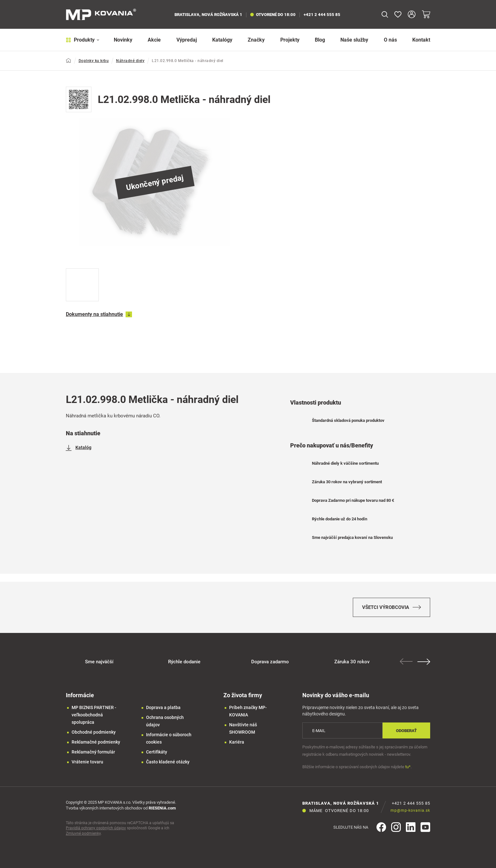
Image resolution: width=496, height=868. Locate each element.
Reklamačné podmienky (96, 742)
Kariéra (237, 742)
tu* (408, 767)
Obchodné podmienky (94, 732)
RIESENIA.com (162, 808)
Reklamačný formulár (93, 752)
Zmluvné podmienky (83, 833)
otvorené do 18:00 (273, 15)
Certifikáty (157, 752)
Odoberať (406, 731)
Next (424, 662)
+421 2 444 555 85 (322, 15)
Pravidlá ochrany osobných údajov (96, 828)
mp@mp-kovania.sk (410, 810)
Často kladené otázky (168, 762)
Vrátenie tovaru (87, 762)
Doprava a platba (163, 707)
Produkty (83, 40)
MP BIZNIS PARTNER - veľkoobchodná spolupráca (94, 715)
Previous (406, 661)
